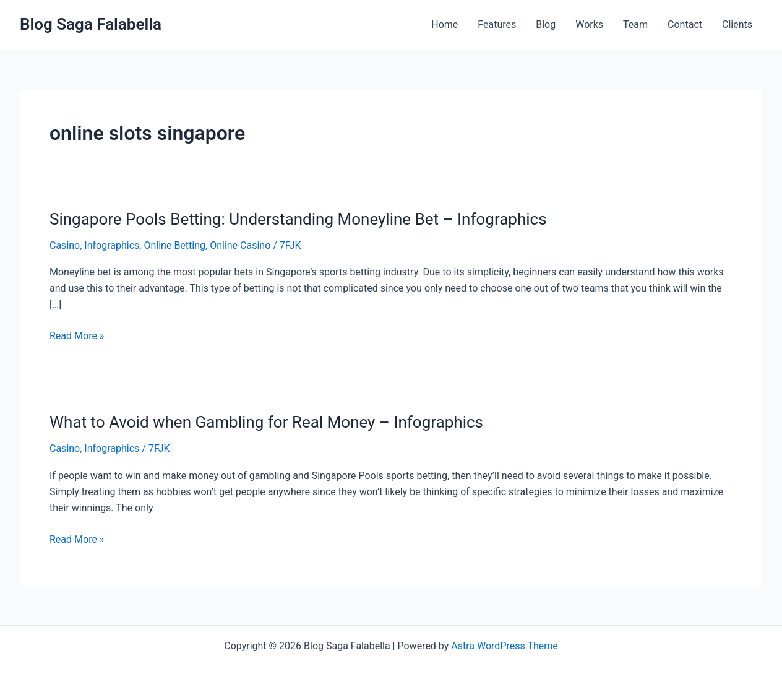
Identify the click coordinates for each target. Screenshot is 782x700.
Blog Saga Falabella (91, 24)
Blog (546, 24)
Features (497, 24)
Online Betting (174, 245)
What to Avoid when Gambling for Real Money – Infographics (266, 422)
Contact (685, 24)
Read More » (77, 335)
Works (589, 24)
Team (635, 24)
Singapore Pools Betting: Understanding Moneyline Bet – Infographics (298, 219)
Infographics (112, 245)
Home (445, 24)
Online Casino (240, 245)
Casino (65, 245)
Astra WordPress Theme (504, 646)
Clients (737, 24)
